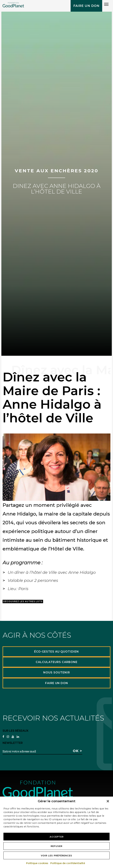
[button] (108, 801)
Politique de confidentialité (68, 863)
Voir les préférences (56, 855)
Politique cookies (37, 863)
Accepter (57, 837)
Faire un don (86, 6)
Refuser (56, 846)
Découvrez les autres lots (23, 601)
